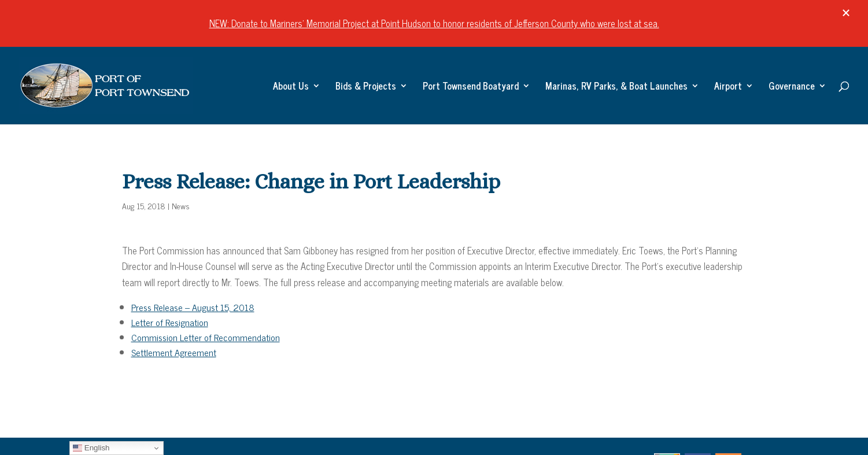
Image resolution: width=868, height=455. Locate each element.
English (91, 448)
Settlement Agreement (174, 352)
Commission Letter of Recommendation (206, 337)
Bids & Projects (366, 87)
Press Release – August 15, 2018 (193, 307)
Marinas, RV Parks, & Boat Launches (616, 87)
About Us (291, 87)
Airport (728, 87)
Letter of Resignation (170, 322)
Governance (792, 87)
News (181, 206)
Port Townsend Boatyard (471, 87)
